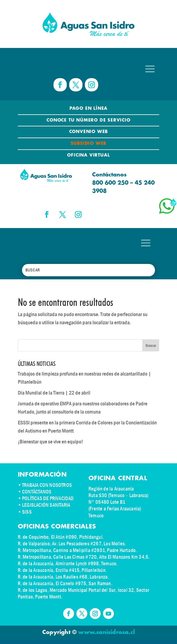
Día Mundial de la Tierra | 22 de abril (54, 393)
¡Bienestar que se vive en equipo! (50, 442)
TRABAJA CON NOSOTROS (47, 485)
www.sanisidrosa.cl (106, 633)
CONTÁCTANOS (37, 492)
